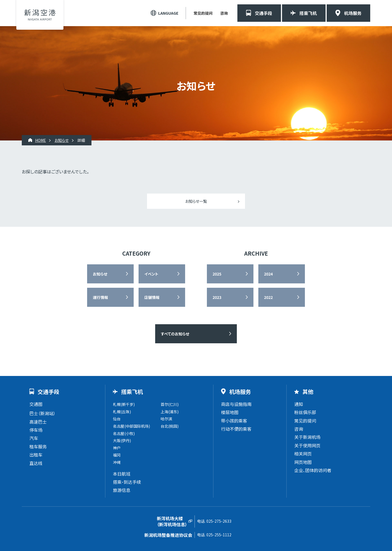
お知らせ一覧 (196, 201)
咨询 (224, 13)
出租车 (36, 455)
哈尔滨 (166, 419)
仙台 (117, 419)
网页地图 (303, 462)
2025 (217, 274)
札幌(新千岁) (124, 404)
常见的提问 (203, 13)
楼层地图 (230, 412)
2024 (268, 274)
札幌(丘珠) (122, 412)
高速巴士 (38, 422)
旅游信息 (122, 490)
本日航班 (122, 474)
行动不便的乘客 (236, 429)
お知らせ (100, 274)
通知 (299, 404)
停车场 (36, 430)
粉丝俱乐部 (305, 412)
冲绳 (117, 462)
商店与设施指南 (236, 404)
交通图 (36, 404)
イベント (151, 274)
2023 (217, 297)
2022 (268, 297)
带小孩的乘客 (234, 421)
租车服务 (38, 446)
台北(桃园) (170, 426)
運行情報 (100, 297)
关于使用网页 (307, 445)
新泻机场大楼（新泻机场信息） (172, 521)
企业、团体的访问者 (313, 470)
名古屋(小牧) (124, 433)
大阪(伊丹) (122, 440)
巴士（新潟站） (42, 413)
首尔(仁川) (170, 404)
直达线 (36, 463)
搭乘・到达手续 (127, 482)
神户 (117, 448)
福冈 (117, 455)
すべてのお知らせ (175, 334)
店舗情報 (152, 297)
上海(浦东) (170, 412)
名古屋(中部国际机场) (131, 426)
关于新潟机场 (307, 437)
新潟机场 (40, 15)
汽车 (34, 438)
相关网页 (303, 454)
